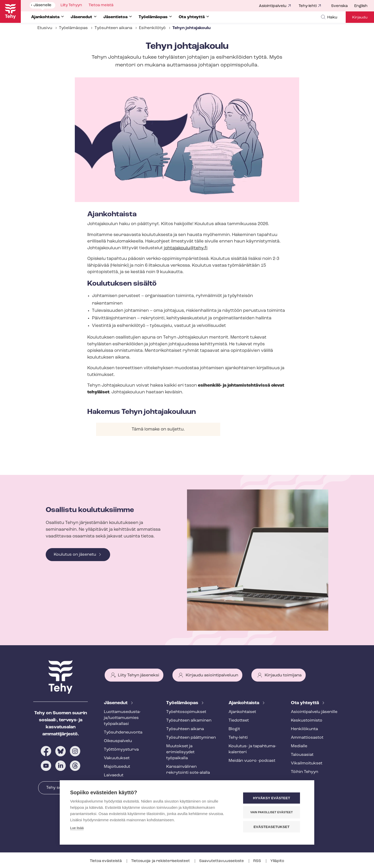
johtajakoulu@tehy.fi (186, 248)
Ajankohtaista (244, 703)
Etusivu (45, 28)
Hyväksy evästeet (273, 798)
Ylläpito (277, 861)
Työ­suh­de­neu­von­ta (123, 732)
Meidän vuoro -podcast (252, 761)
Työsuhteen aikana (113, 28)
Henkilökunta (304, 729)
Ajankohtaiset (242, 712)
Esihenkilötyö (152, 28)
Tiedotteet (239, 721)
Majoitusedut (117, 767)
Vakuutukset (117, 758)
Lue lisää (77, 828)
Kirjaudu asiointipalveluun (212, 675)
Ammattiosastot (307, 738)
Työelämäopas (73, 28)
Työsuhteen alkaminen (189, 721)
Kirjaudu (360, 18)
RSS (258, 861)
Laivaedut (114, 775)
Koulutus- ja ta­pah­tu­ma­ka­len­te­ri (252, 749)
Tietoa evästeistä (106, 861)
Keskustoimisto (307, 721)
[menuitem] (343, 6)
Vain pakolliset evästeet (273, 812)
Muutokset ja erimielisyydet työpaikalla (180, 752)
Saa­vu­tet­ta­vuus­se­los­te (222, 861)
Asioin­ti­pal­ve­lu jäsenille (314, 712)
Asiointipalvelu (273, 6)
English (361, 6)
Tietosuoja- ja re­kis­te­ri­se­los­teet (161, 861)
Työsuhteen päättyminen (191, 738)
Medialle (299, 746)
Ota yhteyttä (305, 703)
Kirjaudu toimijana (283, 675)
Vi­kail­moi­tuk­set (307, 763)
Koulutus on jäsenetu (75, 555)
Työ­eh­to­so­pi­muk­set (186, 712)
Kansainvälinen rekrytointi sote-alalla (188, 770)
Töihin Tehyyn (305, 772)
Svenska (339, 6)
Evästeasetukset (273, 827)
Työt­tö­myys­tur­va (121, 750)
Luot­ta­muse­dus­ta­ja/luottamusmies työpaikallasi (122, 718)
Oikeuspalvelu (118, 741)
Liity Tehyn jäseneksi (139, 675)
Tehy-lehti (308, 6)
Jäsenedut (116, 703)
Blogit (234, 729)
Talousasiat (302, 755)
